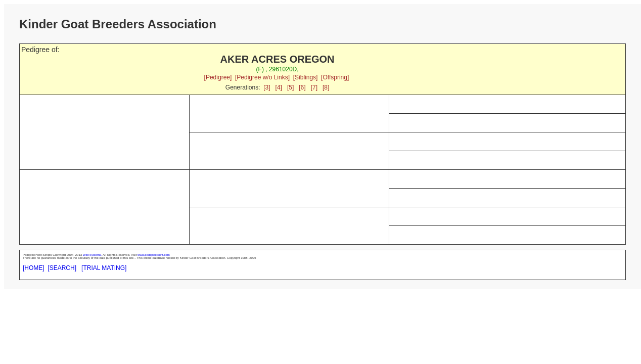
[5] (290, 87)
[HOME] (34, 268)
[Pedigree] (218, 77)
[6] (302, 87)
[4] (279, 87)
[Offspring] (335, 77)
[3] (267, 87)
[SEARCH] (62, 268)
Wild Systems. (93, 255)
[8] (326, 87)
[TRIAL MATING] (104, 268)
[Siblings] (306, 77)
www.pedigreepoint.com (154, 255)
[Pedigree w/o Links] (262, 77)
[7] (314, 87)
